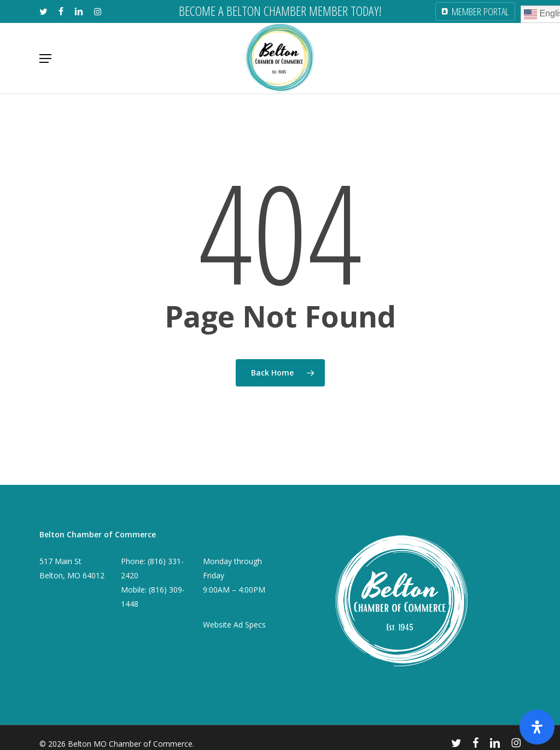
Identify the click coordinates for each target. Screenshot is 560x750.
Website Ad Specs (234, 625)
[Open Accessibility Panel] (537, 727)
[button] (45, 58)
